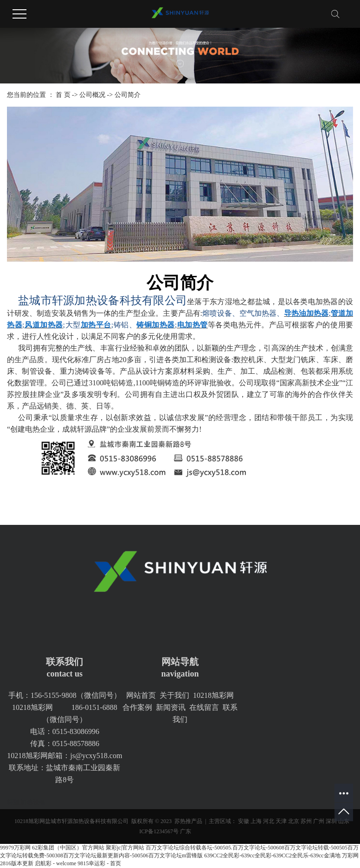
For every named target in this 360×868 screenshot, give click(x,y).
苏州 (306, 821)
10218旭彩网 (213, 695)
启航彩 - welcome (55, 863)
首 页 (63, 95)
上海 (256, 821)
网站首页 (141, 695)
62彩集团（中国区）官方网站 (68, 848)
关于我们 (174, 695)
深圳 (331, 821)
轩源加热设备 (26, 802)
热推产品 (191, 821)
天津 (281, 821)
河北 (269, 821)
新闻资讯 (171, 707)
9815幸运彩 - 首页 (99, 863)
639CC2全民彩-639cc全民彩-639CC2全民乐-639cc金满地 (272, 855)
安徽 (244, 821)
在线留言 (204, 707)
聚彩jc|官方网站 (125, 848)
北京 (294, 821)
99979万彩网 (15, 848)
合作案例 (137, 707)
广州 (319, 821)
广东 (186, 831)
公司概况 (92, 95)
